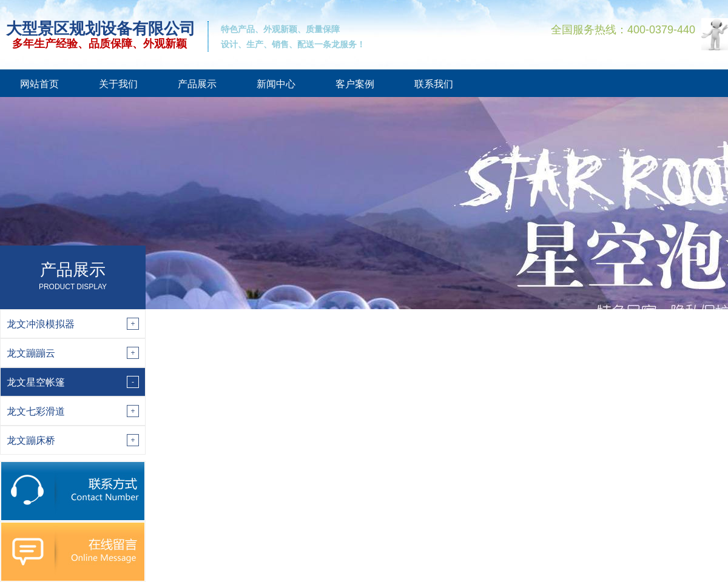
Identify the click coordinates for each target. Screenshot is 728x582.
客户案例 (355, 84)
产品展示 (197, 84)
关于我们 (118, 84)
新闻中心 (276, 84)
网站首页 (39, 84)
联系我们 (434, 84)
